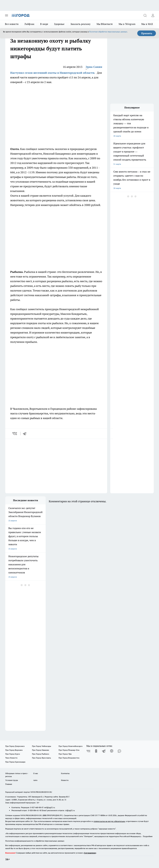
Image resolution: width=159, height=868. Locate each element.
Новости (65, 780)
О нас (36, 773)
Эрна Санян (94, 67)
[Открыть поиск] (145, 15)
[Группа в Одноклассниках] (96, 751)
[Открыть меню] (7, 15)
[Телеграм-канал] (104, 751)
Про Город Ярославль (41, 758)
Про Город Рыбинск (41, 754)
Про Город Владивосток (69, 758)
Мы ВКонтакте (105, 24)
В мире (44, 24)
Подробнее (148, 836)
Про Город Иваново (41, 750)
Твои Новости (11, 758)
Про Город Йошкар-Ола (69, 750)
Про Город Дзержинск (15, 746)
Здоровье (59, 24)
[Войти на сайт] (153, 15)
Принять (147, 33)
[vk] (15, 434)
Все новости (12, 24)
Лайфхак (29, 24)
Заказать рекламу (81, 24)
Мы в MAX (147, 24)
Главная (9, 784)
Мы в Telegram (127, 24)
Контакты (65, 773)
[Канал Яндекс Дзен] (112, 751)
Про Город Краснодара (15, 762)
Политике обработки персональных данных (108, 32)
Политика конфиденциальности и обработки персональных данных (35, 841)
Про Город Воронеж (14, 750)
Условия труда (12, 780)
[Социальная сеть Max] (119, 751)
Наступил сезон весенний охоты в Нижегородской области (52, 73)
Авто (35, 780)
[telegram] (26, 434)
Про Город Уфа (65, 754)
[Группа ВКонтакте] (88, 751)
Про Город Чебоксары (42, 746)
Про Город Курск (13, 754)
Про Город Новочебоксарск (70, 746)
